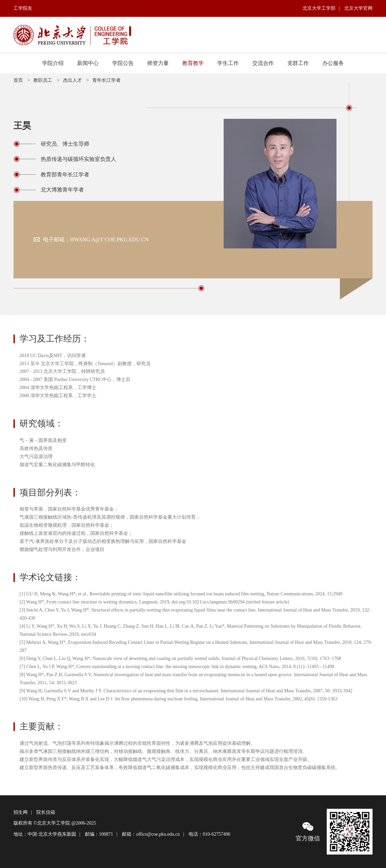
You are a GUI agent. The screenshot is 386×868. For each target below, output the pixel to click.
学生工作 (228, 63)
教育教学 (193, 63)
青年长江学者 (106, 80)
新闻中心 (88, 63)
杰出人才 (72, 80)
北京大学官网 (358, 8)
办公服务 (333, 63)
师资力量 (158, 63)
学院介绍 (53, 63)
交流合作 (263, 63)
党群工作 (298, 63)
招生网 (21, 812)
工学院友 (23, 8)
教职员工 (43, 80)
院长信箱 (46, 812)
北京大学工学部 (319, 8)
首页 (18, 80)
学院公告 (123, 63)
